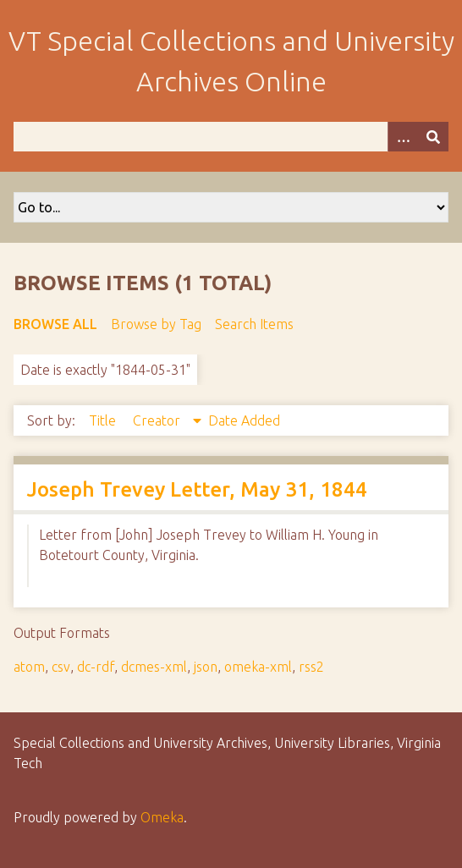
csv (61, 667)
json (206, 667)
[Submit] (433, 137)
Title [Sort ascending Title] (104, 420)
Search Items (254, 324)
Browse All (55, 324)
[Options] (403, 137)
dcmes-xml (154, 667)
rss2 (311, 667)
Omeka (162, 817)
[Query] (231, 137)
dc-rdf (96, 667)
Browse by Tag (156, 324)
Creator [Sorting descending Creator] (158, 420)
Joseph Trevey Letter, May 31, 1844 (197, 489)
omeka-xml (258, 667)
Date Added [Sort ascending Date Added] (244, 420)
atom (29, 667)
